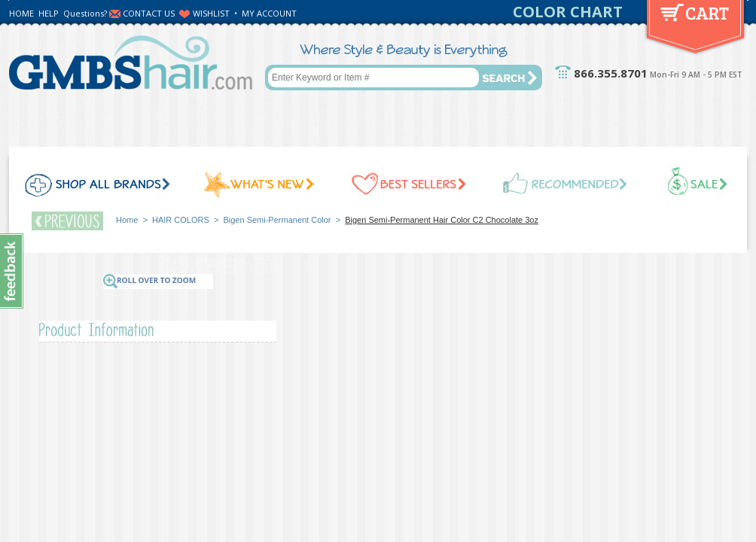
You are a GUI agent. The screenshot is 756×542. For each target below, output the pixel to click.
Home (127, 220)
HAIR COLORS (181, 220)
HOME (21, 13)
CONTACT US (149, 13)
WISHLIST (211, 13)
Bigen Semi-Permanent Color (277, 220)
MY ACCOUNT (269, 13)
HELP (49, 13)
